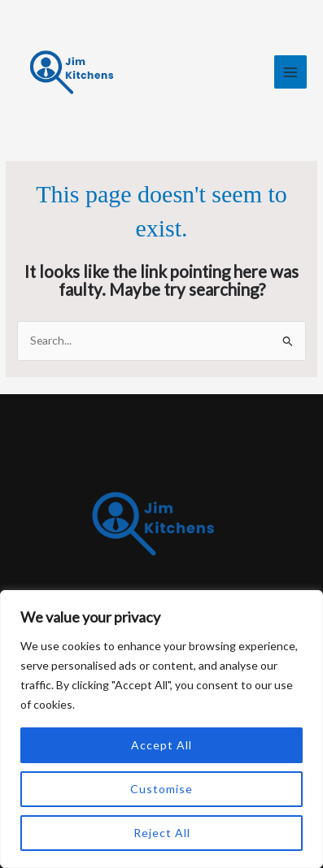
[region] (161, 729)
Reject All (162, 833)
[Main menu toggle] (291, 72)
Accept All (161, 745)
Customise (161, 789)
